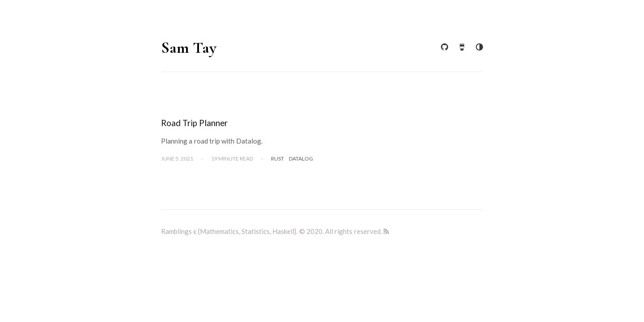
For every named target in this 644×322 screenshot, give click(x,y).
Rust (278, 159)
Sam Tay (189, 48)
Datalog (301, 159)
